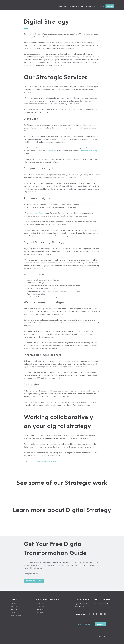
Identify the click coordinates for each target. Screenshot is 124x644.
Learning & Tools (86, 6)
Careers (14, 613)
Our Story (14, 603)
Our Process (40, 606)
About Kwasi (98, 6)
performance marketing (88, 151)
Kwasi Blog (39, 613)
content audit (51, 151)
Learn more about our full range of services (40, 461)
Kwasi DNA (14, 606)
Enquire (110, 6)
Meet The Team (16, 616)
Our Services (73, 6)
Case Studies (63, 6)
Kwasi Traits (15, 609)
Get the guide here (34, 581)
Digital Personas (40, 213)
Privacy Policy (101, 636)
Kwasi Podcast (84, 624)
